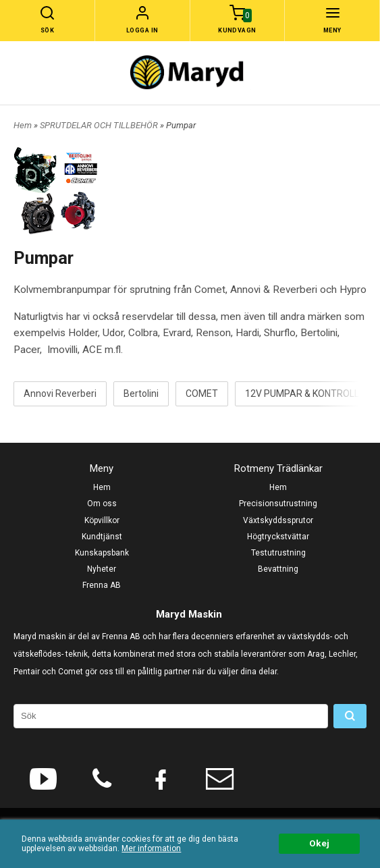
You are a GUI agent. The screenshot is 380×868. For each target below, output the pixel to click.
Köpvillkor (102, 520)
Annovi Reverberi (60, 394)
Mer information (151, 848)
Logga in (142, 30)
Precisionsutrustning (278, 504)
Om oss (102, 504)
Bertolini (141, 394)
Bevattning (278, 569)
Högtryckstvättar (278, 537)
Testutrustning (278, 553)
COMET (202, 394)
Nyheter (102, 569)
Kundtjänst (102, 537)
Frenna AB (102, 585)
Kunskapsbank (102, 553)
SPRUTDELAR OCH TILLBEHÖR (100, 125)
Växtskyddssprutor (278, 520)
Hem (23, 125)
